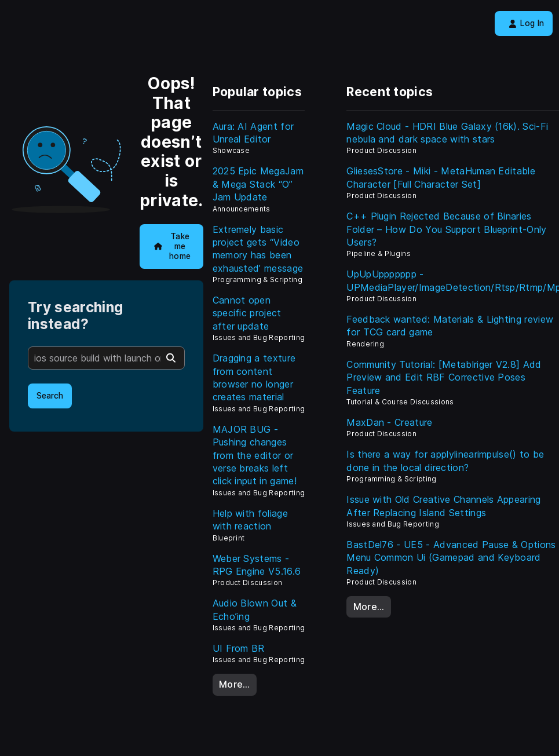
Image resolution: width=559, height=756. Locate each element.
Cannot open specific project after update (247, 313)
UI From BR (239, 648)
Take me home (173, 246)
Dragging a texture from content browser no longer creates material (254, 377)
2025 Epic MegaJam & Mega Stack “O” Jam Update (258, 184)
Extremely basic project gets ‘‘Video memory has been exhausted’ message (258, 249)
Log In (526, 23)
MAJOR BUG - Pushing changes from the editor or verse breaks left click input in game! (255, 455)
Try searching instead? (75, 316)
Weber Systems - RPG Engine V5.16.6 (257, 565)
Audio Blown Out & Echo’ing (255, 609)
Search (50, 396)
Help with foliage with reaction (250, 520)
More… (235, 684)
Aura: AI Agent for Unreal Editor (253, 133)
